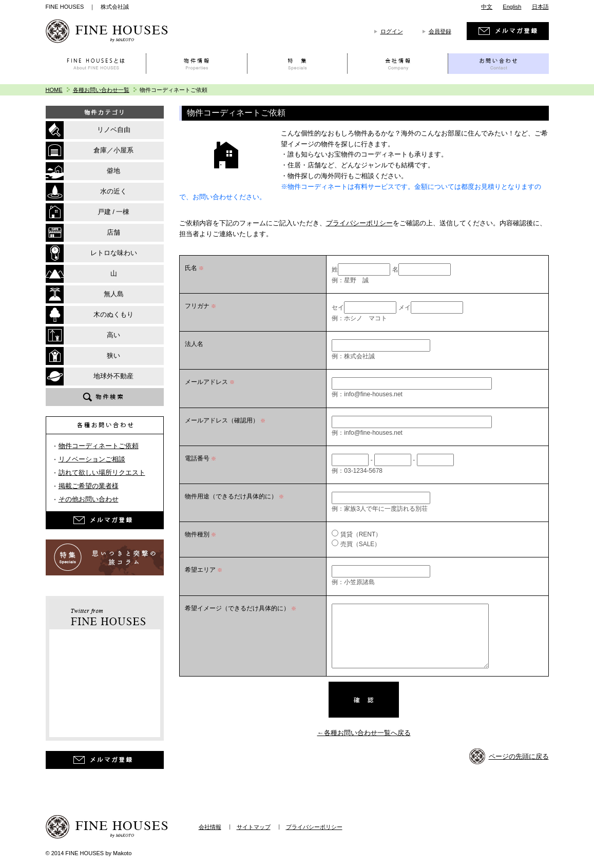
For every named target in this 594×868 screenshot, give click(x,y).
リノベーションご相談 (92, 459)
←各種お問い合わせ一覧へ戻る (364, 733)
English (512, 7)
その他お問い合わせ (89, 499)
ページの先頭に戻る (519, 756)
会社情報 (210, 827)
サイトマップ (254, 827)
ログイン (392, 31)
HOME (54, 90)
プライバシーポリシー (359, 223)
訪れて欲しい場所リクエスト (102, 472)
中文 (487, 7)
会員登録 (440, 31)
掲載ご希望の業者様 (89, 486)
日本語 (540, 7)
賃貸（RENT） (361, 534)
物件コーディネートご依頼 (99, 446)
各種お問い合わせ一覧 (101, 90)
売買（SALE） (361, 544)
